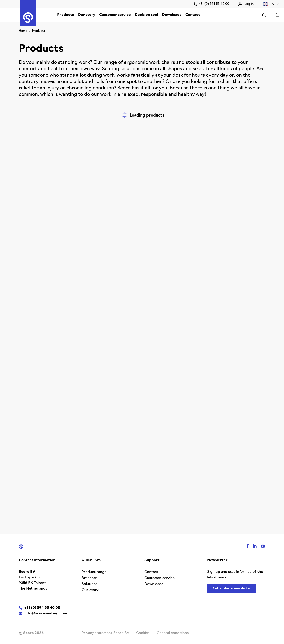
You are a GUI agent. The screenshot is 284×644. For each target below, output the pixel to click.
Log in (246, 4)
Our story (86, 15)
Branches (90, 578)
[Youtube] (261, 547)
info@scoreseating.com (46, 613)
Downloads (172, 15)
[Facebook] (246, 547)
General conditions (173, 633)
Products (65, 15)
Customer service (115, 15)
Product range (94, 572)
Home (23, 31)
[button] (271, 4)
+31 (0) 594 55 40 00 (211, 4)
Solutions (90, 584)
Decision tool (146, 15)
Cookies (143, 633)
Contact (193, 15)
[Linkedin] (253, 547)
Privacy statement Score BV (105, 633)
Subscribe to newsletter (232, 588)
